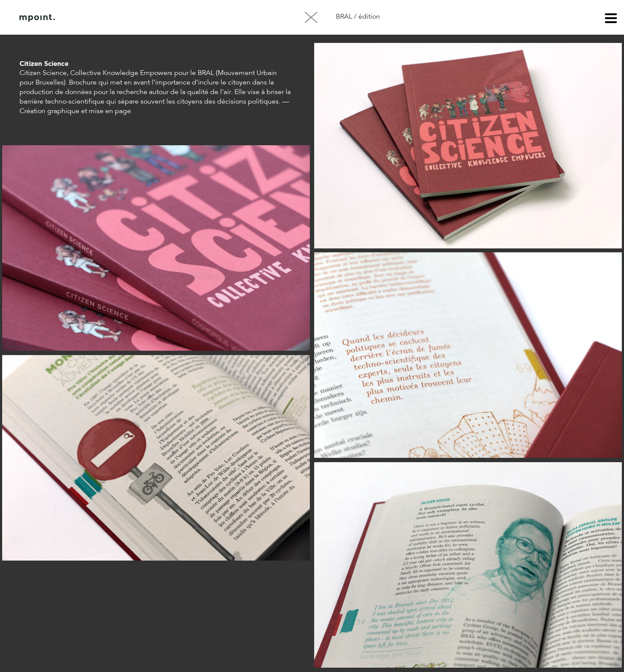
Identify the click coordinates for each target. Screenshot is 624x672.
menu (611, 20)
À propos (107, 18)
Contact (151, 18)
